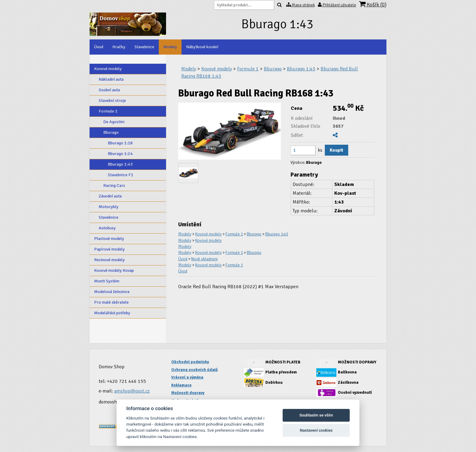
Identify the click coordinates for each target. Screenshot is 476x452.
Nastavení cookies (316, 430)
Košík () (373, 4)
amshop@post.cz (132, 391)
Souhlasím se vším (316, 415)
